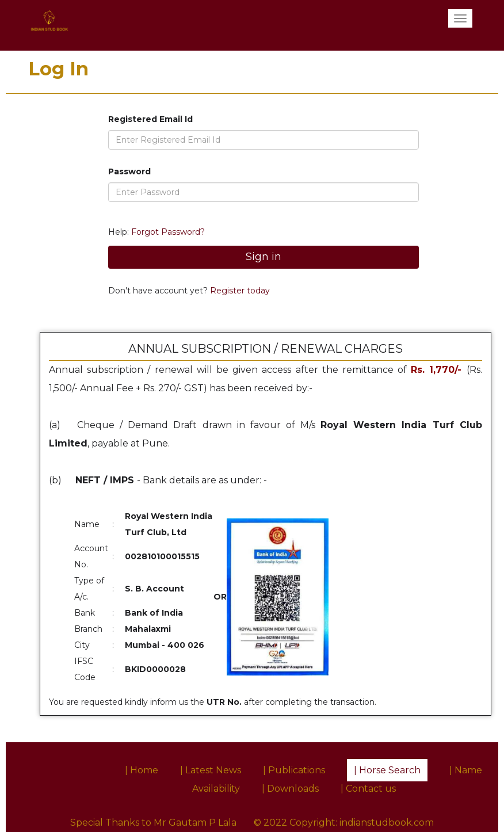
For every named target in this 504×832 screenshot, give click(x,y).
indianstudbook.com (387, 823)
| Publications (294, 770)
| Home (142, 770)
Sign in (264, 257)
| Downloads (290, 789)
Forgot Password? (168, 232)
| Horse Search (387, 770)
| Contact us (368, 789)
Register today (239, 291)
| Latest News (211, 770)
